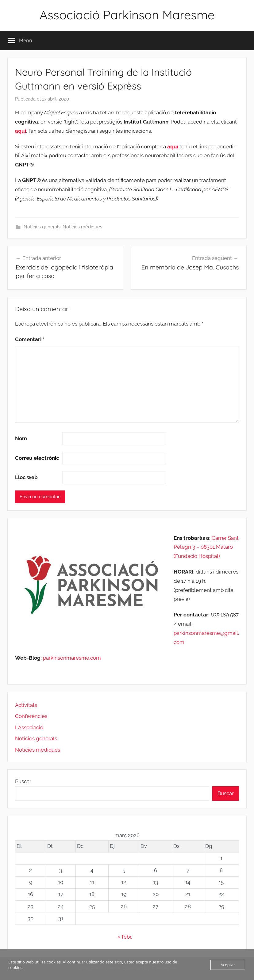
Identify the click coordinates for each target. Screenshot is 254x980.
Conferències (31, 716)
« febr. (125, 937)
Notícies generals (42, 227)
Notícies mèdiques (82, 227)
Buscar (23, 781)
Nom (21, 438)
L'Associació (29, 727)
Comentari (30, 339)
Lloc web (26, 477)
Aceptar (228, 965)
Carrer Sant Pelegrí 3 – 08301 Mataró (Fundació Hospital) (206, 547)
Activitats (26, 705)
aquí (21, 131)
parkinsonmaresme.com (71, 658)
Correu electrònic (37, 458)
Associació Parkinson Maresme (127, 15)
